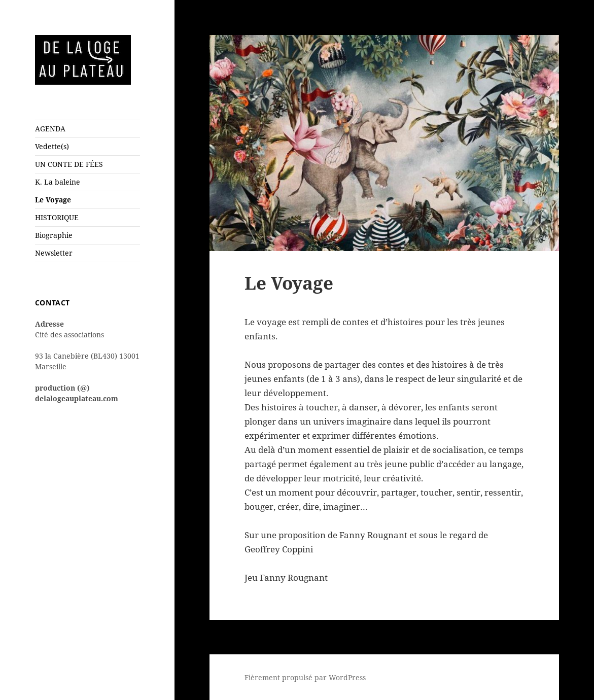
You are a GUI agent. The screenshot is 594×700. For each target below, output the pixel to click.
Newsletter (54, 253)
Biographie (54, 235)
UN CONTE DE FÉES (69, 164)
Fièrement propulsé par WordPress (305, 677)
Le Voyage (53, 200)
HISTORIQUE (57, 217)
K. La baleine (58, 182)
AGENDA (50, 129)
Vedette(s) (52, 146)
